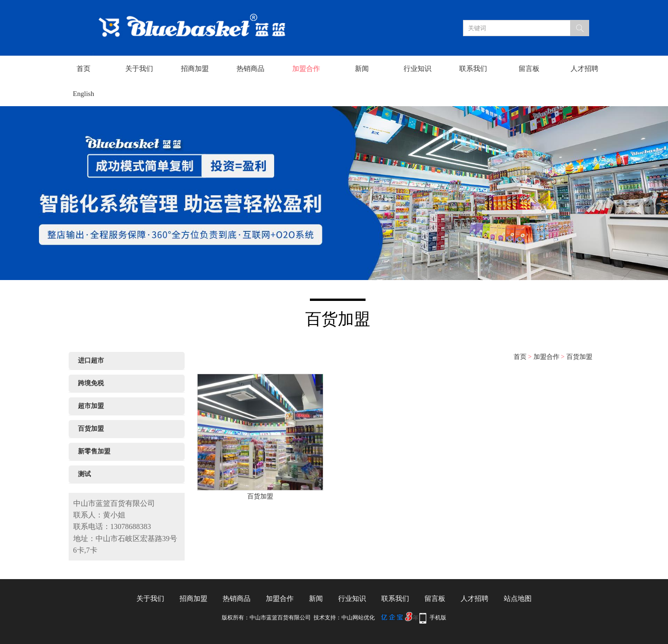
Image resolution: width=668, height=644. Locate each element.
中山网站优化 (358, 618)
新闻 (362, 69)
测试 (84, 474)
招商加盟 (195, 69)
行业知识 (417, 69)
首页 (83, 69)
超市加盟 (91, 406)
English (83, 94)
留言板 (529, 69)
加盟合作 (306, 69)
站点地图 (518, 599)
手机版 (438, 618)
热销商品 (250, 69)
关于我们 (139, 69)
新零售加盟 (94, 451)
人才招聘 (584, 69)
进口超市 (91, 360)
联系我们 (473, 69)
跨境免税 (91, 383)
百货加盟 (91, 429)
